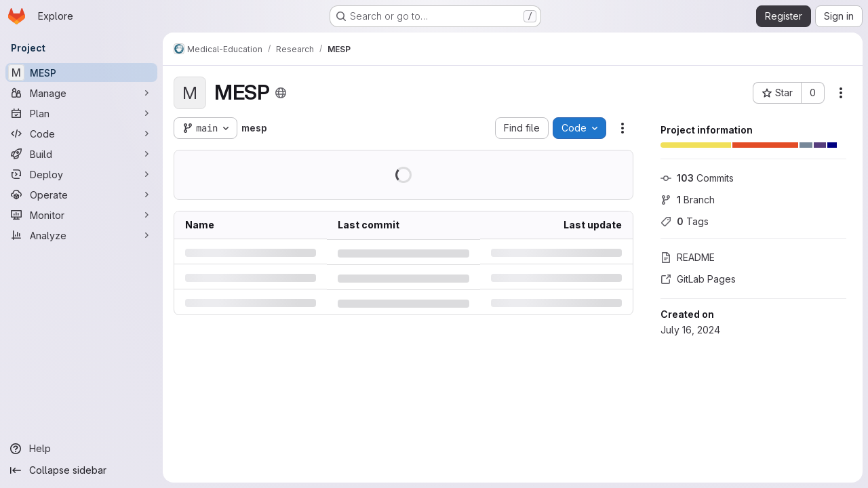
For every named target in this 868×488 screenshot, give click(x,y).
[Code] (81, 134)
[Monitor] (81, 215)
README (688, 257)
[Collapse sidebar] (81, 470)
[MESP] (81, 73)
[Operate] (81, 195)
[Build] (81, 154)
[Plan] (81, 113)
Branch (688, 200)
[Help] (81, 449)
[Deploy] (81, 174)
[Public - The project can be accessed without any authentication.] (281, 93)
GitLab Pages (698, 279)
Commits (697, 178)
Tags (685, 221)
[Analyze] (81, 235)
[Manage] (81, 93)
